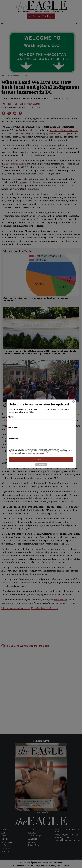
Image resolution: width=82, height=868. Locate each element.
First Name (14, 428)
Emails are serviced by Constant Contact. (33, 453)
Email (12, 417)
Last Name (14, 439)
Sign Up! (41, 459)
